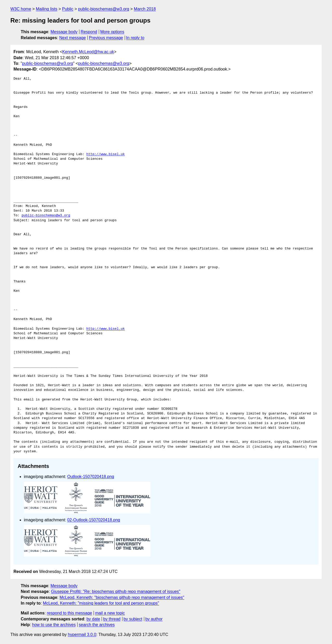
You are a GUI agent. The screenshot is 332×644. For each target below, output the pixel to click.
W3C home (21, 9)
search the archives (97, 625)
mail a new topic (110, 613)
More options (112, 32)
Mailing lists (47, 9)
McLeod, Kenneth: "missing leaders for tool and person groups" (101, 603)
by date (93, 619)
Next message (73, 38)
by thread (112, 619)
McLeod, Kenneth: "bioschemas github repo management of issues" (122, 597)
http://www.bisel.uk (106, 154)
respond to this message (69, 613)
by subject (133, 619)
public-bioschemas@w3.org (104, 9)
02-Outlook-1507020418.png (94, 520)
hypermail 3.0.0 (82, 635)
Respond (89, 32)
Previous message (106, 38)
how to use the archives (54, 625)
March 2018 (145, 9)
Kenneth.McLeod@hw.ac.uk (88, 52)
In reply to (135, 38)
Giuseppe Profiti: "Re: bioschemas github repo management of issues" (116, 591)
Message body (64, 32)
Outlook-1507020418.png (91, 477)
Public (68, 9)
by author (154, 619)
